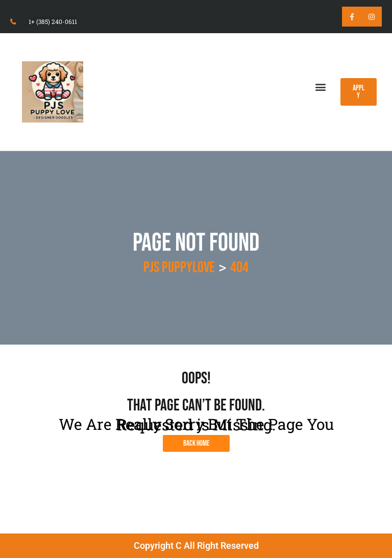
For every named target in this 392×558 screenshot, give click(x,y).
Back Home (196, 443)
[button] (320, 87)
